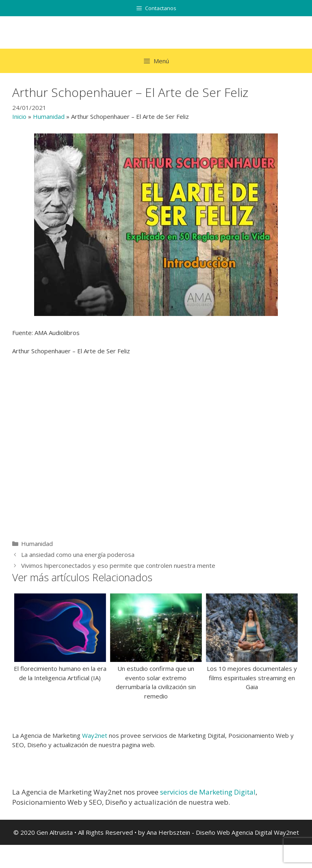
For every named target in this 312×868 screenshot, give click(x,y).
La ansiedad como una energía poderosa (78, 554)
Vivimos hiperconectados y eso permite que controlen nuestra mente (118, 565)
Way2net (95, 735)
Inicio (19, 116)
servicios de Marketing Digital (208, 792)
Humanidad (49, 116)
